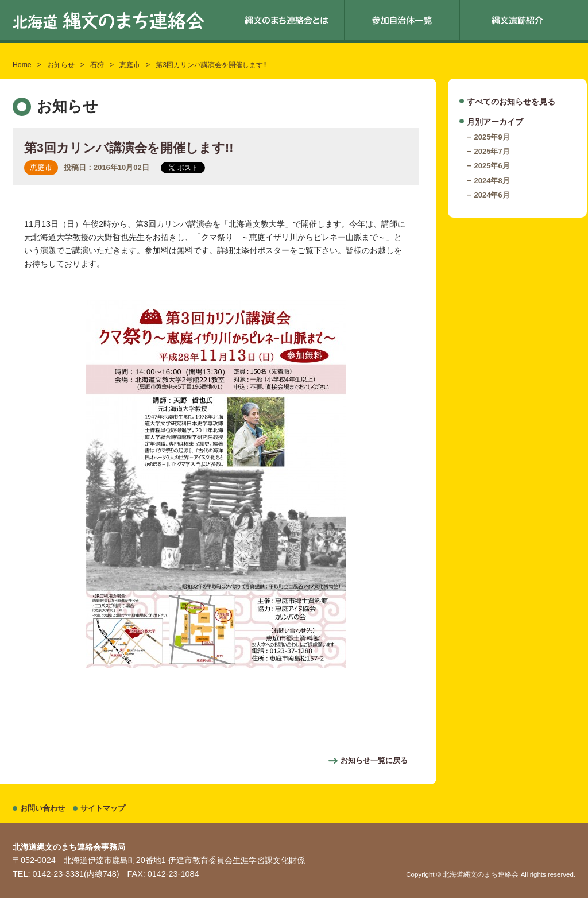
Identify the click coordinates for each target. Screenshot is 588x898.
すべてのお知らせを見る (511, 102)
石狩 (97, 65)
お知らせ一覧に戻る (374, 760)
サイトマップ (103, 808)
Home (22, 65)
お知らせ (61, 65)
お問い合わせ (42, 808)
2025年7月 (492, 151)
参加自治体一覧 (402, 20)
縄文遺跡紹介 (517, 20)
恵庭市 (130, 65)
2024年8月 (492, 181)
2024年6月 (492, 195)
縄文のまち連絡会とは (287, 20)
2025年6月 (492, 166)
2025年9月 (492, 137)
